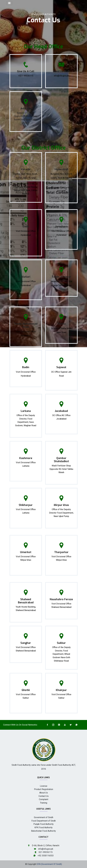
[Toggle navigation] (9, 3)
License (44, 786)
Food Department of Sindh (44, 821)
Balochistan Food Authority (43, 831)
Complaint (44, 799)
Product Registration (44, 789)
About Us (44, 793)
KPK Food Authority (43, 827)
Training (44, 803)
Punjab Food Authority (43, 824)
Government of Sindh (44, 817)
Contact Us (44, 796)
